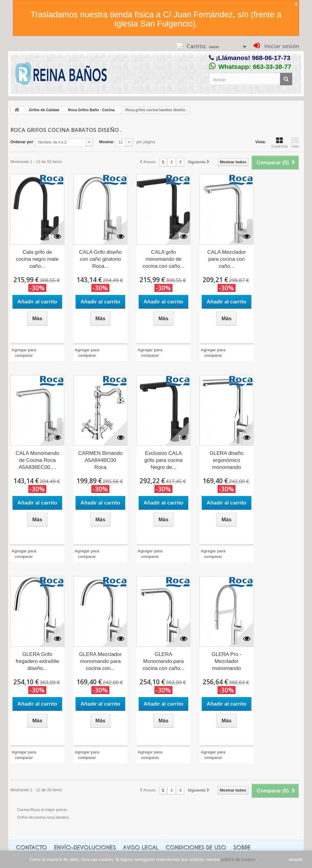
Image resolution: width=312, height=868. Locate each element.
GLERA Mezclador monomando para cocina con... (101, 661)
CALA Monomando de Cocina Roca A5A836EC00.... (37, 460)
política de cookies (238, 859)
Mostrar (106, 142)
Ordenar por (22, 142)
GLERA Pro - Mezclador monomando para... (226, 662)
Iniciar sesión (281, 46)
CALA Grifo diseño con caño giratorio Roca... (101, 259)
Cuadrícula (280, 143)
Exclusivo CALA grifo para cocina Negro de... (164, 460)
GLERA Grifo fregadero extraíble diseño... (37, 661)
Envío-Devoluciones (85, 847)
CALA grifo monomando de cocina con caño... (163, 259)
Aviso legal (141, 847)
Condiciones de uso (196, 847)
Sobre (242, 847)
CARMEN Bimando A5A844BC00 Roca (101, 460)
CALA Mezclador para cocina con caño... (227, 259)
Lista (295, 143)
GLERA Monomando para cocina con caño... (163, 661)
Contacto (31, 847)
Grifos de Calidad (44, 110)
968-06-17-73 (271, 58)
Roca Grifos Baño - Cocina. (92, 110)
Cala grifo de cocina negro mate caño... (37, 259)
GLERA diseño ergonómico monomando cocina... (227, 461)
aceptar (296, 859)
